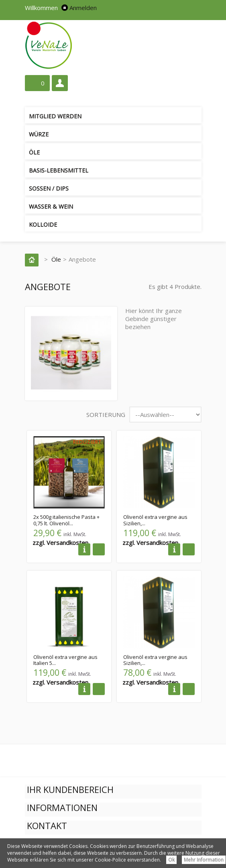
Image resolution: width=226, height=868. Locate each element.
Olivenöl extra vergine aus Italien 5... (65, 660)
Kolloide (43, 225)
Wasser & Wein (51, 206)
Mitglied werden (55, 116)
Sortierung (106, 415)
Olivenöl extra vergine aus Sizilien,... (155, 520)
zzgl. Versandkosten (60, 543)
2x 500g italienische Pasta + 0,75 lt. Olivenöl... (66, 520)
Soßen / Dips (49, 188)
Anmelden (83, 8)
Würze (39, 134)
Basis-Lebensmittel (59, 170)
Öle (34, 152)
